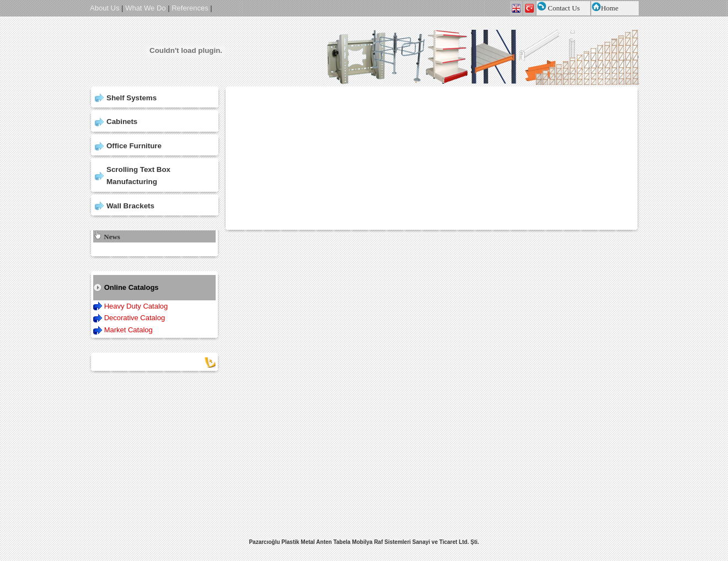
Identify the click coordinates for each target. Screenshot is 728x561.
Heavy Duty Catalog (136, 306)
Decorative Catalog (135, 318)
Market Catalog (129, 330)
